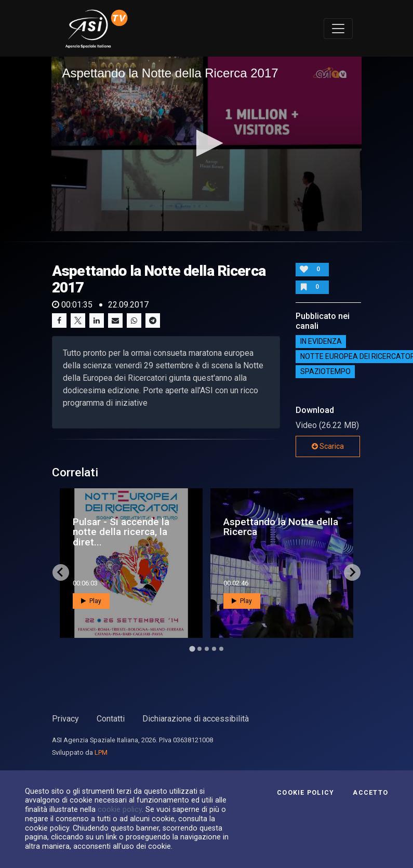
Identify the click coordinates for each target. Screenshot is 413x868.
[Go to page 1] (192, 649)
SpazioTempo (325, 371)
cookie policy (120, 809)
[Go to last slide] (61, 572)
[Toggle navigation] (338, 29)
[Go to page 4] (214, 649)
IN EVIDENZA (321, 341)
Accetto (370, 793)
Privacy (65, 719)
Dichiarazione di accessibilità (196, 719)
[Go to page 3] (207, 649)
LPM (101, 752)
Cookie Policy (305, 793)
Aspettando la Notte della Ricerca (281, 527)
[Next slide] (352, 572)
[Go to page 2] (199, 649)
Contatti (111, 719)
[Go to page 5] (221, 649)
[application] (206, 144)
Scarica (328, 446)
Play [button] (91, 601)
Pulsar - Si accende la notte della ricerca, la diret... (121, 532)
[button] (206, 143)
